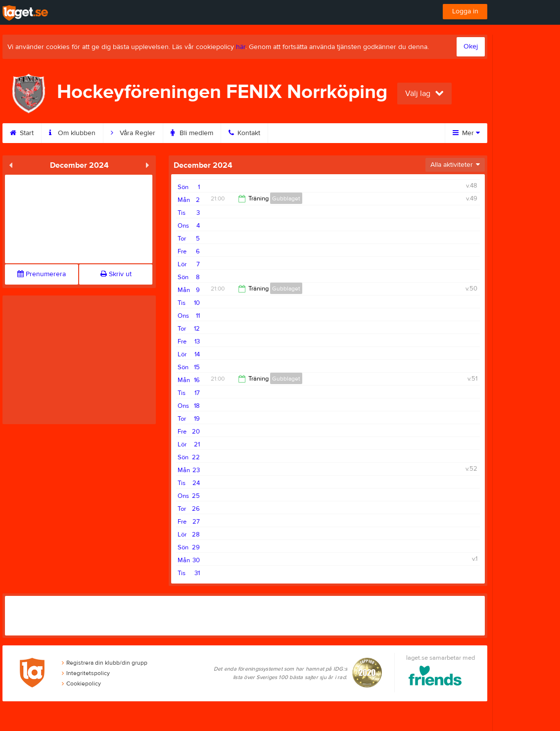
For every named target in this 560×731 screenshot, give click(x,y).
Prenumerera (42, 274)
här (241, 47)
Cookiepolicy (81, 683)
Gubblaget (286, 198)
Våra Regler (133, 133)
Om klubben (72, 133)
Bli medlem (192, 133)
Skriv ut (116, 274)
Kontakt (244, 133)
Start (22, 133)
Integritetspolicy (86, 673)
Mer (466, 133)
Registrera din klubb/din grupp (105, 663)
